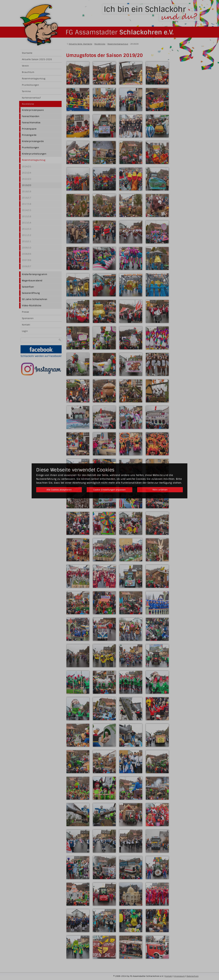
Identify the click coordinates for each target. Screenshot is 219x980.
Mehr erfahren (160, 490)
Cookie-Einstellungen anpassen (109, 490)
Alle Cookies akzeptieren (59, 490)
